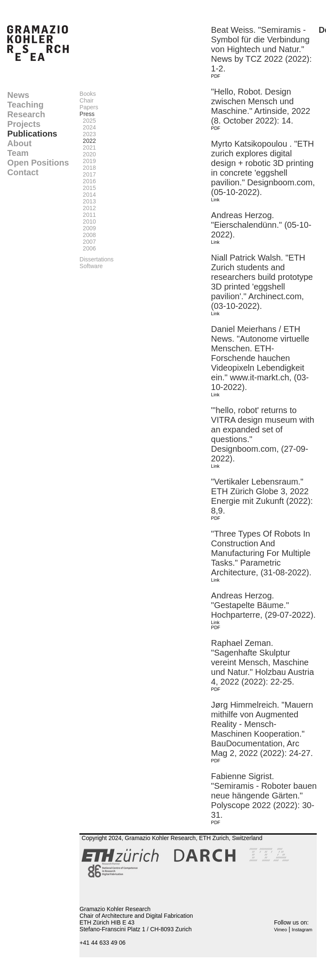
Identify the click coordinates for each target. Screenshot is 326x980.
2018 (88, 168)
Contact (23, 172)
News (18, 95)
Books (88, 94)
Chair (86, 100)
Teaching (25, 105)
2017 (88, 174)
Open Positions (38, 163)
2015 (88, 188)
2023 (88, 134)
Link (215, 200)
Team (18, 153)
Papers (89, 107)
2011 (88, 215)
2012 (88, 208)
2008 (88, 235)
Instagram (302, 930)
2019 (88, 161)
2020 (88, 154)
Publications (32, 134)
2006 (88, 248)
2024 (88, 127)
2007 (88, 242)
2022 (88, 141)
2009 (88, 228)
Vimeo (280, 930)
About (19, 143)
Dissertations (96, 259)
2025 (88, 121)
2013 (88, 201)
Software (91, 266)
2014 (88, 195)
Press (87, 114)
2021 (88, 148)
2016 (88, 181)
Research (26, 114)
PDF (216, 76)
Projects (24, 124)
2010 (88, 221)
